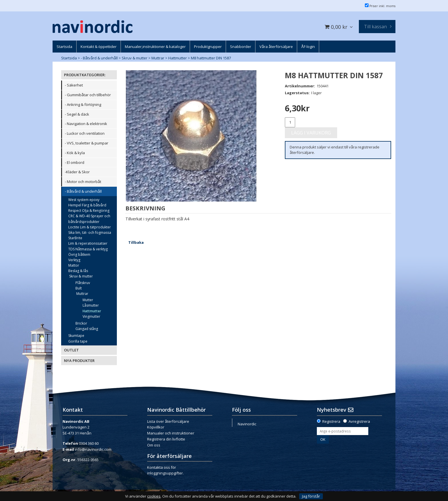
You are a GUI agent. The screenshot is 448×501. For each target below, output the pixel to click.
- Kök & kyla (75, 153)
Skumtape (76, 336)
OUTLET (71, 350)
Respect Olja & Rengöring (89, 211)
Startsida (69, 58)
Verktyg (74, 260)
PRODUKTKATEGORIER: (85, 75)
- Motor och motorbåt (83, 182)
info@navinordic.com (93, 449)
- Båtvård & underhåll (99, 58)
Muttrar (158, 58)
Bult (79, 288)
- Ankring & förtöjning (83, 104)
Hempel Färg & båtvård (87, 205)
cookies (154, 496)
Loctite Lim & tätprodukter (90, 227)
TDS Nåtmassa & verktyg (88, 249)
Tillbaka (136, 242)
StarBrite (75, 238)
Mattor (74, 265)
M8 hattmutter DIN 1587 (211, 58)
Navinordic (247, 424)
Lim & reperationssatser (88, 243)
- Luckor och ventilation (85, 133)
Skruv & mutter (135, 58)
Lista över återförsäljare (168, 421)
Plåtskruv (83, 283)
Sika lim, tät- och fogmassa (90, 233)
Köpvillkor (156, 427)
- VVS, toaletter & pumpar (87, 143)
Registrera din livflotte (166, 439)
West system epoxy (84, 200)
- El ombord (75, 162)
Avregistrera (359, 421)
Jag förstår (311, 496)
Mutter (88, 300)
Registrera (331, 421)
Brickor (81, 323)
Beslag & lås (78, 271)
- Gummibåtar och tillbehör (88, 95)
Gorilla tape (78, 341)
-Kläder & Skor (77, 172)
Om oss (154, 445)
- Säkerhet (74, 85)
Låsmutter (91, 305)
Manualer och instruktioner (171, 433)
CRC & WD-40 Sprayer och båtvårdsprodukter (89, 219)
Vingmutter (91, 316)
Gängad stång (87, 329)
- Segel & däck (77, 114)
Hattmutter (178, 58)
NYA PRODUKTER (79, 361)
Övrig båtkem (79, 254)
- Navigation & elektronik (86, 124)
